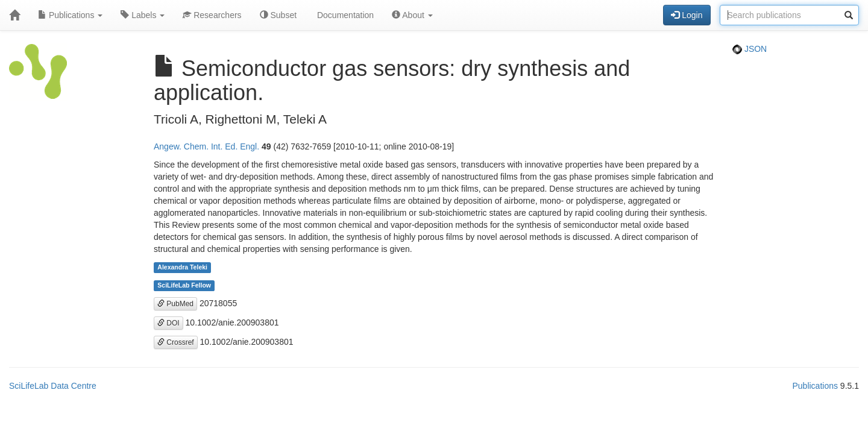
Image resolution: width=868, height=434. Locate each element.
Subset (278, 15)
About (412, 15)
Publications (70, 15)
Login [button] (687, 15)
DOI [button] (168, 323)
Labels (143, 15)
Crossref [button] (176, 342)
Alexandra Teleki (182, 268)
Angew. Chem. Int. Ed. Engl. (206, 146)
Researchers (212, 15)
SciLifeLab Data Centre (53, 386)
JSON (750, 49)
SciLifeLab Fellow (184, 286)
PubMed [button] (175, 304)
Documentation (344, 15)
